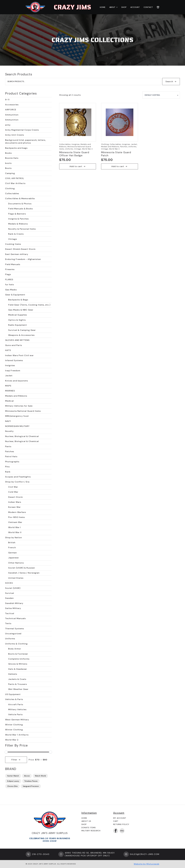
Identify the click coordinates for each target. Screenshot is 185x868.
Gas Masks (11, 290)
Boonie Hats (12, 158)
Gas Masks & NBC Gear (21, 310)
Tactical (10, 613)
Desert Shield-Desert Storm (20, 249)
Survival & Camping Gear (22, 330)
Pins (7, 467)
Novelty (9, 431)
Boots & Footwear (18, 654)
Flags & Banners (17, 214)
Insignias (10, 365)
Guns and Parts (14, 345)
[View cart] (158, 7)
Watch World (40, 776)
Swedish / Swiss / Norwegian (24, 573)
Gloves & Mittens (18, 664)
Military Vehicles (17, 709)
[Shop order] (161, 95)
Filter (14, 760)
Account (135, 7)
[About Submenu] (116, 7)
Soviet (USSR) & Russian (22, 568)
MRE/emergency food (17, 416)
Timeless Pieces (31, 781)
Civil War (13, 487)
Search (169, 81)
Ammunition (12, 115)
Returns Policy (121, 824)
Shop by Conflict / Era (17, 482)
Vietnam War (15, 522)
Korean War (14, 507)
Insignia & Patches (18, 219)
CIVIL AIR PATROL (15, 178)
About (112, 7)
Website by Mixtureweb (147, 864)
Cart (116, 821)
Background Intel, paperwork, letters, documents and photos (25, 141)
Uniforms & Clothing (16, 644)
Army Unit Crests (15, 135)
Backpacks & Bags (18, 300)
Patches (10, 451)
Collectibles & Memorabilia (20, 198)
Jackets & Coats (17, 679)
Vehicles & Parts (14, 699)
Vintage (13, 239)
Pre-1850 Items (17, 517)
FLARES (9, 280)
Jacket (9, 376)
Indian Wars (15, 502)
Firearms (10, 269)
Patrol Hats (11, 456)
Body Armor (15, 649)
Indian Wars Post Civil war (19, 355)
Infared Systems (14, 360)
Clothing (10, 188)
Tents (8, 623)
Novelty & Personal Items (22, 229)
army (8, 125)
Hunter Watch (13, 776)
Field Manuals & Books (20, 209)
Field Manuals (13, 264)
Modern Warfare (17, 512)
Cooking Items (13, 244)
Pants (8, 446)
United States (16, 578)
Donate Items (89, 828)
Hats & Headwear (18, 669)
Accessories (12, 105)
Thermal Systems (15, 629)
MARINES (10, 391)
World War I (15, 527)
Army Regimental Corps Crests (22, 130)
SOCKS (9, 583)
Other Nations (16, 563)
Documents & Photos (20, 204)
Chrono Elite (12, 786)
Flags (8, 274)
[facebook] (116, 831)
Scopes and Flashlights (18, 477)
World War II (15, 532)
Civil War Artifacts (15, 183)
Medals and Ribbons (16, 396)
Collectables (12, 193)
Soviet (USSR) (13, 588)
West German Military (17, 720)
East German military (17, 254)
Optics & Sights (17, 320)
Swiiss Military (13, 608)
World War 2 (12, 740)
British (12, 543)
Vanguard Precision (31, 786)
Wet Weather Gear (18, 689)
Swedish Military (14, 603)
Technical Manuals (15, 618)
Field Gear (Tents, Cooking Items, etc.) (29, 305)
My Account (120, 818)
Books (8, 153)
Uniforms (10, 639)
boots (8, 163)
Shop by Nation (14, 538)
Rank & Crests (16, 234)
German (13, 553)
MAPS (8, 386)
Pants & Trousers (18, 684)
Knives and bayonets (17, 381)
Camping (10, 173)
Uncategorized (13, 634)
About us (86, 821)
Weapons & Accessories (21, 335)
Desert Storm (15, 497)
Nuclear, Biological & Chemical (22, 436)
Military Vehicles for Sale (19, 406)
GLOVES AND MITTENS (17, 340)
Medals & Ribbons (18, 224)
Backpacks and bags (16, 148)
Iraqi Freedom (13, 371)
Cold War (13, 492)
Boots (8, 168)
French (12, 548)
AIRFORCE (11, 110)
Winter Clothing (14, 725)
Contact (148, 7)
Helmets (13, 674)
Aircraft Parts (16, 704)
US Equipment (13, 694)
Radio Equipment (18, 325)
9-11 (7, 100)
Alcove (27, 776)
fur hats (10, 285)
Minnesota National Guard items (23, 411)
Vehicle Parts (15, 714)
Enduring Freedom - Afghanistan (23, 259)
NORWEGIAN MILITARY (17, 426)
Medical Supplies (18, 315)
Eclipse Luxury (13, 781)
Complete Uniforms (19, 659)
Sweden (9, 598)
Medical (9, 401)
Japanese (13, 558)
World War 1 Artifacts (17, 735)
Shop (124, 7)
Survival (10, 593)
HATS (8, 350)
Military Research (91, 831)
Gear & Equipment (15, 295)
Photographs (12, 462)
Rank (8, 472)
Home (103, 7)
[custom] (122, 831)
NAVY (8, 421)
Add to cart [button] (76, 166)
